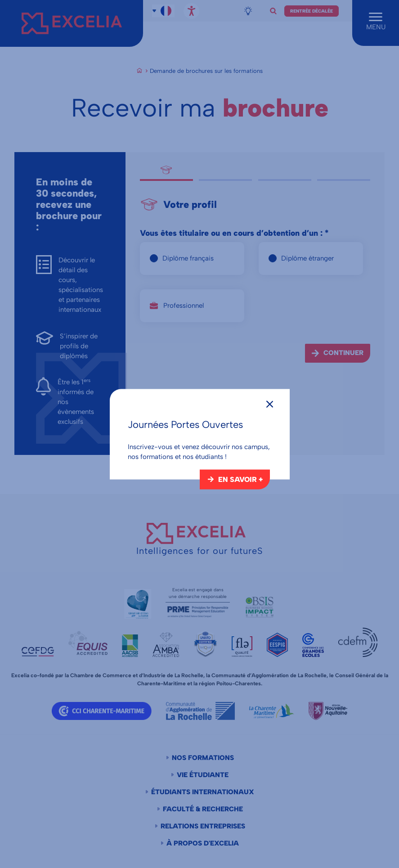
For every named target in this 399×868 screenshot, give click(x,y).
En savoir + (240, 479)
